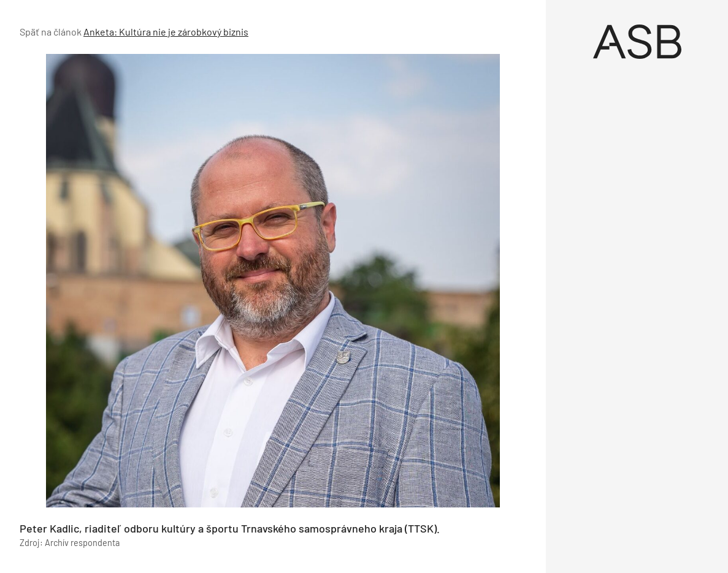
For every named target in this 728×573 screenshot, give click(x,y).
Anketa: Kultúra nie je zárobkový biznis (166, 32)
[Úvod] (637, 42)
